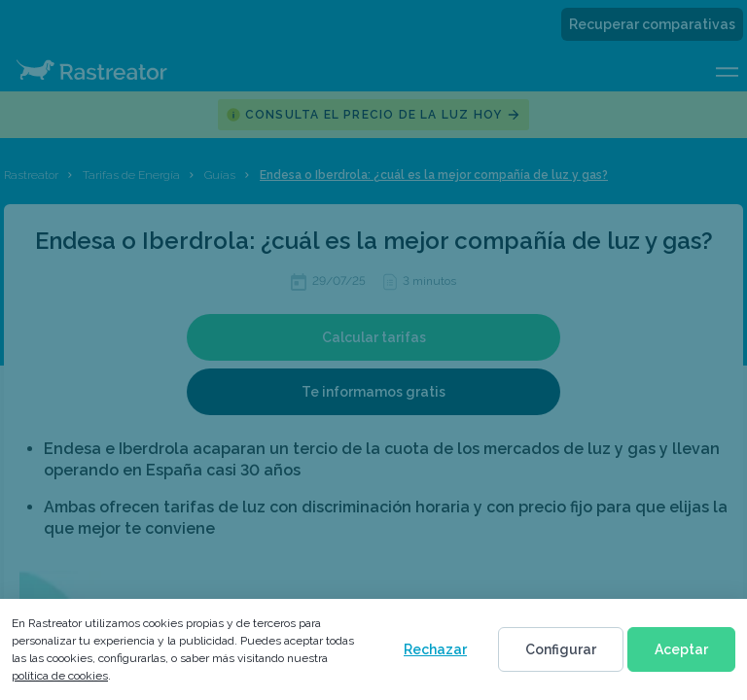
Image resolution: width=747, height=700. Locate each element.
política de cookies (60, 676)
